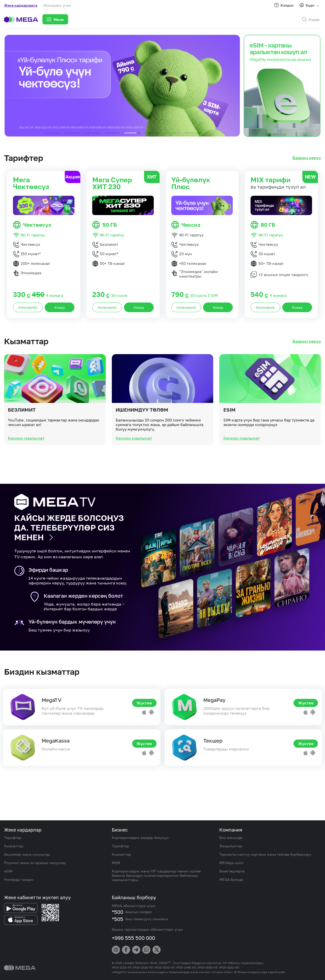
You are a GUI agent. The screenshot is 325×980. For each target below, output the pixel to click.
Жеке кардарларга (21, 5)
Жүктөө (144, 703)
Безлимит (22, 427)
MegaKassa (56, 741)
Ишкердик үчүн (57, 5)
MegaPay (214, 700)
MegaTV (52, 700)
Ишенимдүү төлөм (142, 427)
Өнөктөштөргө (232, 871)
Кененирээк (28, 307)
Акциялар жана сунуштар (27, 854)
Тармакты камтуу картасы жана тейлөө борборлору (265, 854)
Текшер (213, 741)
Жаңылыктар (231, 846)
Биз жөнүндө (231, 838)
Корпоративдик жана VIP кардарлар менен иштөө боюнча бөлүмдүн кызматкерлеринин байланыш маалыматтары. (156, 875)
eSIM (229, 427)
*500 (118, 912)
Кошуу (60, 307)
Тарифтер (13, 838)
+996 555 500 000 (133, 938)
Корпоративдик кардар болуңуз (140, 838)
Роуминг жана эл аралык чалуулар (35, 863)
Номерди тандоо (19, 879)
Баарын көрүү (307, 158)
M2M (116, 863)
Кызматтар (14, 846)
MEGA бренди (231, 879)
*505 (118, 919)
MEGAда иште (231, 863)
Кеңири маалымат (26, 456)
